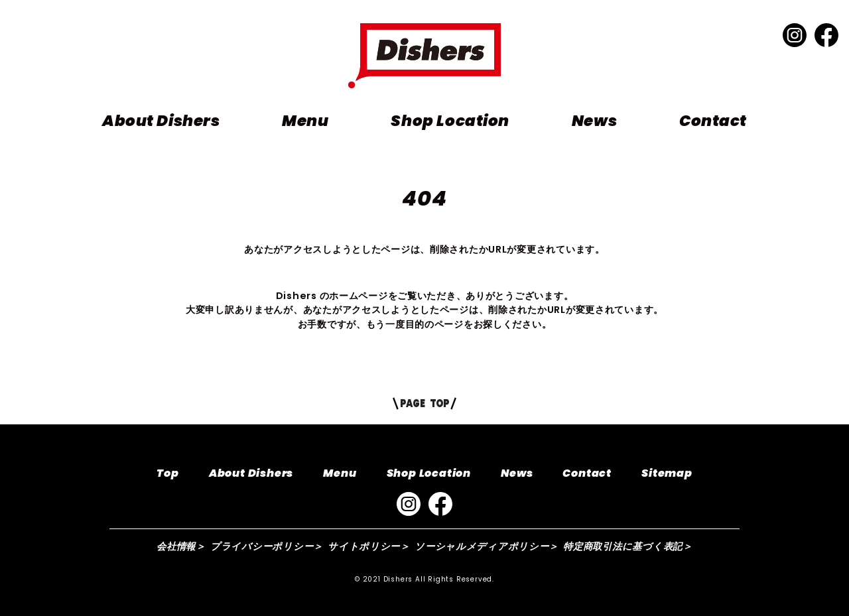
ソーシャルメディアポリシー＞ (487, 546)
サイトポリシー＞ (369, 546)
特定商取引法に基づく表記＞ (627, 546)
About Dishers (161, 121)
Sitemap (667, 473)
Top (167, 473)
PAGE (424, 403)
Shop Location (450, 121)
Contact (713, 121)
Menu (305, 121)
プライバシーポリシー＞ (267, 546)
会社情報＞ (181, 546)
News (594, 121)
